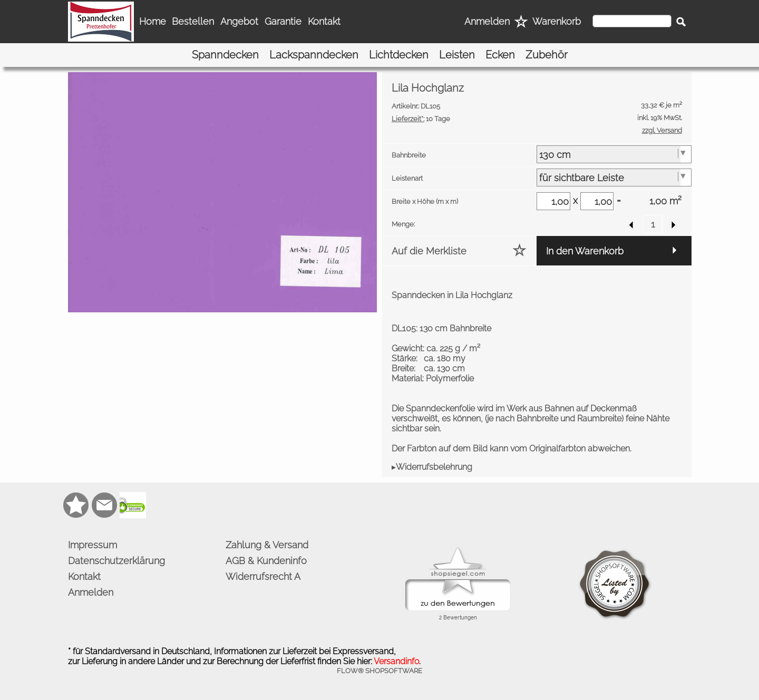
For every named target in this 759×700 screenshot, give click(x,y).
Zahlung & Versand (267, 545)
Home (153, 21)
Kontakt (324, 21)
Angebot (239, 21)
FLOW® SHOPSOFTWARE (379, 671)
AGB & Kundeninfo (266, 561)
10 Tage (421, 119)
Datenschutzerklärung (116, 561)
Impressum (93, 545)
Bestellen (193, 21)
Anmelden (487, 21)
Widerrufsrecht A (263, 576)
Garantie (283, 21)
